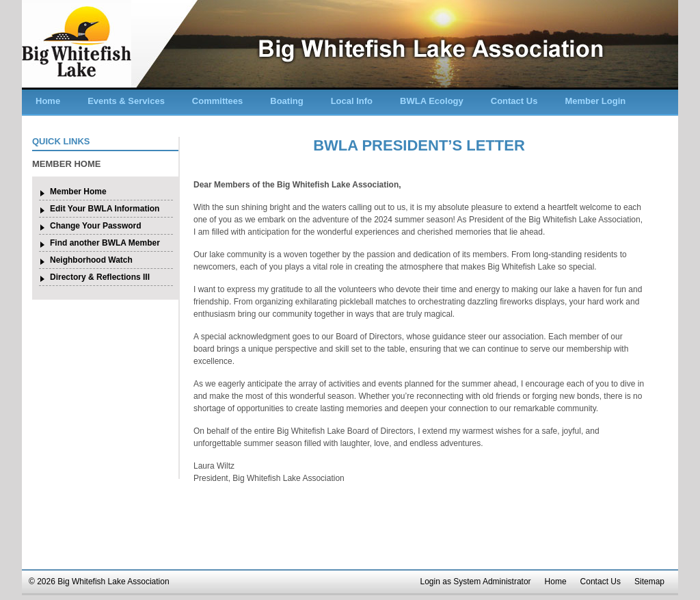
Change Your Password (96, 226)
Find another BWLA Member (105, 243)
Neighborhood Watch (91, 260)
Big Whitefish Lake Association (77, 44)
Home (48, 101)
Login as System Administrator (476, 582)
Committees (217, 101)
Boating (286, 101)
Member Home (78, 192)
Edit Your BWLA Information (105, 209)
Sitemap (649, 582)
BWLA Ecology (432, 101)
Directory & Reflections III (100, 277)
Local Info (352, 101)
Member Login (595, 101)
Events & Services (126, 101)
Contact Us (514, 101)
